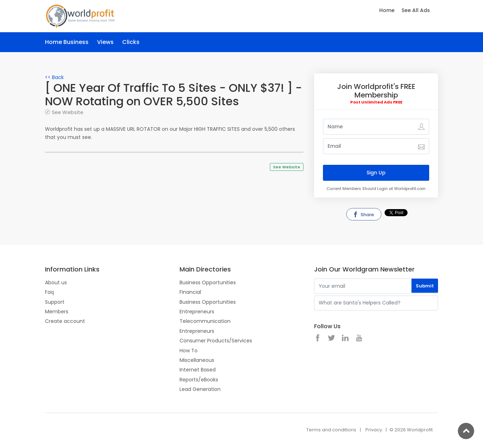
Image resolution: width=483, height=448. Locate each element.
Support (55, 302)
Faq (49, 292)
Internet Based (198, 370)
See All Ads (416, 10)
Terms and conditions (331, 430)
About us (56, 282)
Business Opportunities (208, 282)
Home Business (67, 42)
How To (189, 351)
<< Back (54, 77)
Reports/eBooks (199, 380)
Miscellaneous (197, 360)
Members (57, 312)
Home (387, 10)
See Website (67, 112)
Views (105, 42)
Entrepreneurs (197, 312)
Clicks (131, 42)
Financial (190, 292)
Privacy (374, 430)
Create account (65, 321)
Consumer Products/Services (216, 341)
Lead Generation (200, 389)
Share (363, 215)
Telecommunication (205, 321)
